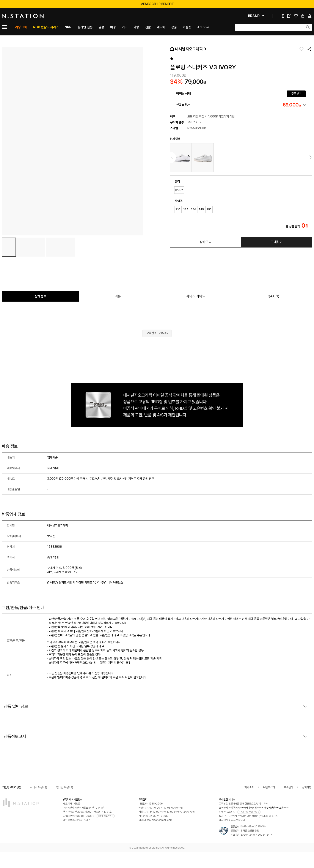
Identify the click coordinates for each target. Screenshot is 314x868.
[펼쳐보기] (256, 16)
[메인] (33, 16)
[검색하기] (308, 27)
